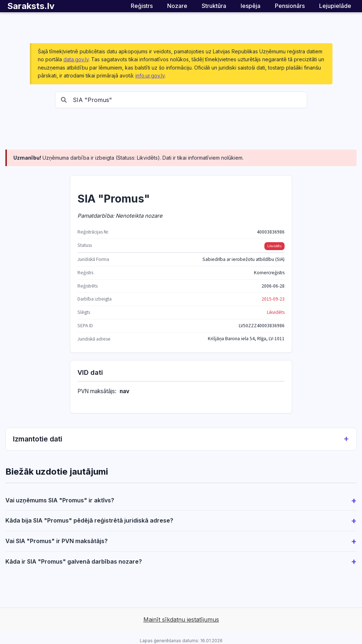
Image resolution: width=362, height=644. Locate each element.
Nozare (177, 6)
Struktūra (214, 6)
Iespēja (251, 6)
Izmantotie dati (181, 439)
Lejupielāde (335, 6)
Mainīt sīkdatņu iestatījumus (181, 619)
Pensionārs (290, 6)
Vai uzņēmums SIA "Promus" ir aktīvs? (60, 500)
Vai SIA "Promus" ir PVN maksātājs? (57, 541)
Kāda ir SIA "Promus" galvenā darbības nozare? (74, 561)
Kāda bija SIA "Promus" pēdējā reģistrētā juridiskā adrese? (89, 520)
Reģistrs (142, 6)
